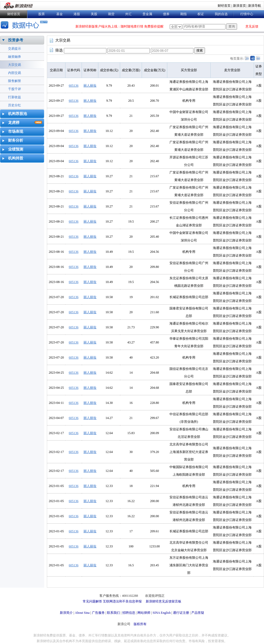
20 (247, 59)
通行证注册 (181, 613)
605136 (74, 86)
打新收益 (15, 97)
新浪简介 (66, 613)
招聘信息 (129, 613)
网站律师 (144, 613)
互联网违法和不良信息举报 (122, 601)
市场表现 (16, 132)
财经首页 (224, 6)
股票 (41, 14)
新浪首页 (239, 6)
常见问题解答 (92, 601)
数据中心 (25, 25)
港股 (77, 14)
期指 (183, 14)
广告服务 (98, 613)
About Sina (82, 613)
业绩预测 (16, 149)
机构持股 (16, 158)
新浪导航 (255, 6)
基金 (60, 14)
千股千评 (15, 89)
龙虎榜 (14, 123)
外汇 (128, 14)
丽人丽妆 (90, 86)
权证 (201, 14)
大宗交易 (15, 65)
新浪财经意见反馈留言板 (164, 601)
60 (258, 59)
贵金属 (147, 14)
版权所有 (140, 624)
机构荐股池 (18, 114)
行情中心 (247, 14)
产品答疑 (198, 613)
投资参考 (16, 40)
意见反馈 (252, 26)
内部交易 (15, 73)
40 (253, 59)
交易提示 (15, 49)
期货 (111, 14)
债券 (166, 14)
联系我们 (113, 613)
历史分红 (15, 105)
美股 (94, 14)
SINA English (161, 613)
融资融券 (15, 57)
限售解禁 (15, 81)
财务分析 (16, 140)
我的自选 (221, 14)
